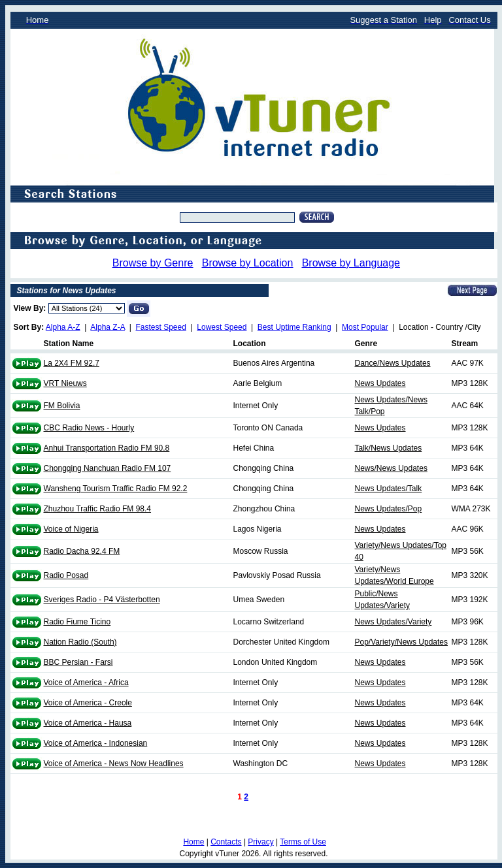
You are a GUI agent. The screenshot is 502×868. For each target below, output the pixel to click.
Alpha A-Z (63, 327)
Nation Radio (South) (80, 642)
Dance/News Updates (393, 363)
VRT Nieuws (65, 383)
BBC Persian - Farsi (78, 662)
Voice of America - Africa (86, 683)
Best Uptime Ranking (294, 327)
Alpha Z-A (108, 327)
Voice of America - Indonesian (96, 743)
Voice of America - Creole (88, 703)
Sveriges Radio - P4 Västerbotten (102, 600)
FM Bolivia (62, 406)
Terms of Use (303, 842)
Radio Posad (66, 575)
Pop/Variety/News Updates (402, 642)
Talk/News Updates (389, 448)
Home (193, 842)
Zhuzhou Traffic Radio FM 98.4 (98, 509)
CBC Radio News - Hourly (89, 428)
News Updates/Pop (389, 509)
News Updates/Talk (389, 489)
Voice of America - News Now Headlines (114, 764)
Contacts (226, 842)
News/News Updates (391, 468)
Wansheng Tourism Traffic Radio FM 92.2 (116, 489)
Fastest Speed (161, 327)
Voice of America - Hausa (88, 723)
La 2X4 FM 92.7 (72, 363)
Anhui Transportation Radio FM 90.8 (107, 448)
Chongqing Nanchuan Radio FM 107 (108, 468)
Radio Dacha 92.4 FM (82, 551)
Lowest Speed (222, 327)
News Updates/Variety (393, 622)
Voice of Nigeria (71, 529)
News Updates (380, 383)
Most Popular (365, 327)
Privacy (260, 842)
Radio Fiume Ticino (77, 622)
